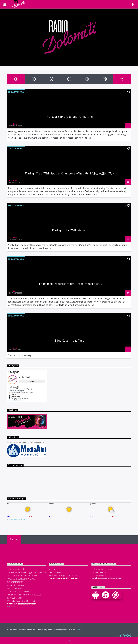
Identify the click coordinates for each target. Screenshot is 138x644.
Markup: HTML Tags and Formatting (70, 117)
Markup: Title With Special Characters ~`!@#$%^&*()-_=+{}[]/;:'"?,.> (70, 173)
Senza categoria (16, 92)
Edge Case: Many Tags (70, 341)
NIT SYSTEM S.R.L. (85, 630)
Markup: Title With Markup (70, 230)
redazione (13, 124)
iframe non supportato (69, 479)
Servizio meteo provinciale (17, 519)
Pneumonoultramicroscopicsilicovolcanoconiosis (70, 284)
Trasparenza (12, 607)
